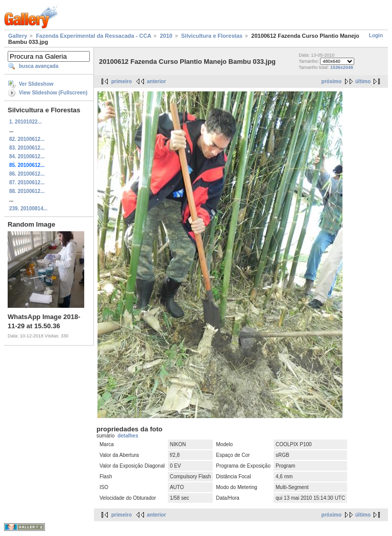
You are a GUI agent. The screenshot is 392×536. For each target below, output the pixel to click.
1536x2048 (342, 67)
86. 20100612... (27, 174)
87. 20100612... (27, 182)
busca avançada (39, 66)
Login (376, 35)
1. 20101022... (26, 122)
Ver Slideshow (36, 84)
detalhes (128, 436)
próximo (332, 81)
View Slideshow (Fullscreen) (53, 93)
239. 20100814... (28, 209)
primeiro (121, 81)
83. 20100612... (27, 148)
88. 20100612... (27, 191)
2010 (166, 36)
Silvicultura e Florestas (212, 36)
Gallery (18, 36)
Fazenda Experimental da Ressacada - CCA (93, 36)
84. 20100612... (27, 156)
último (363, 81)
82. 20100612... (27, 139)
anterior (156, 81)
